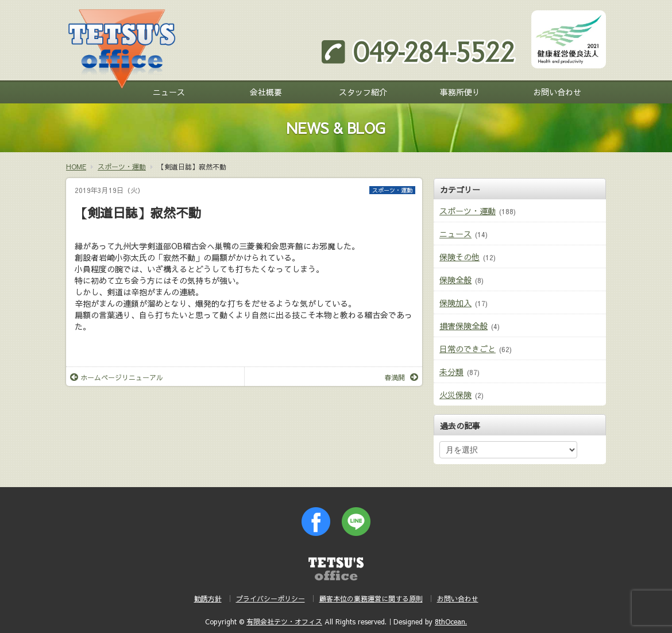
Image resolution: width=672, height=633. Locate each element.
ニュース (169, 92)
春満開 (401, 377)
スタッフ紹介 (363, 92)
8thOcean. (451, 622)
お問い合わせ (557, 92)
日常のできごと (468, 349)
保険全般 (455, 280)
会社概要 (266, 92)
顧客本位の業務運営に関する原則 (371, 599)
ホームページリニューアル (117, 377)
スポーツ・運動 (392, 190)
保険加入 (455, 303)
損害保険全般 (464, 326)
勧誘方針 (208, 599)
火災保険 (455, 395)
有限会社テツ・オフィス (284, 622)
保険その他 (459, 257)
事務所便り (460, 92)
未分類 (451, 372)
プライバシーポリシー (271, 599)
